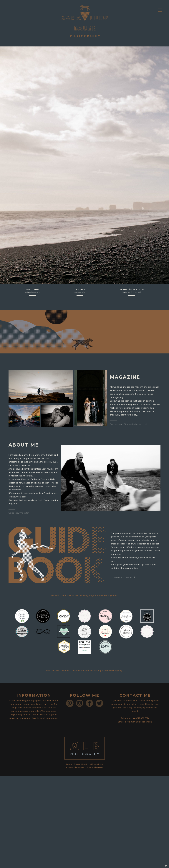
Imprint (69, 765)
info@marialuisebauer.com (139, 722)
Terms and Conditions (82, 765)
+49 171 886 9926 (141, 719)
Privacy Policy (97, 765)
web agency (116, 671)
